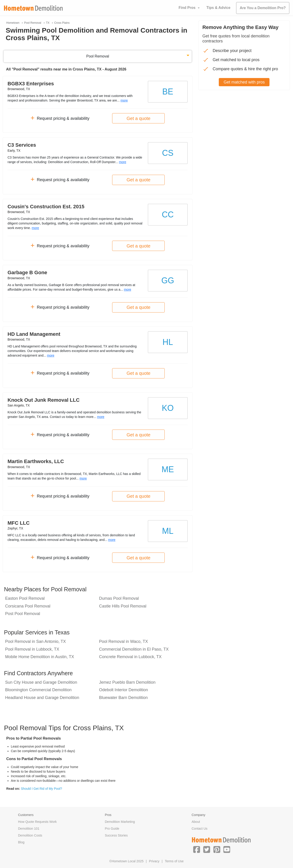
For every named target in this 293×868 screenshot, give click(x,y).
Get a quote (139, 118)
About (196, 822)
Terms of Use (174, 861)
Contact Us (199, 829)
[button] (197, 849)
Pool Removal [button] (98, 56)
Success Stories (116, 835)
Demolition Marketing (120, 822)
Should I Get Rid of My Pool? (41, 789)
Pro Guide (112, 829)
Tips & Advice (218, 8)
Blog (21, 842)
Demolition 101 (29, 829)
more (124, 100)
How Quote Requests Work (37, 822)
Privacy (154, 861)
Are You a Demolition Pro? (263, 8)
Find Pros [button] (187, 8)
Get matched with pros (244, 82)
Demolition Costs (30, 835)
